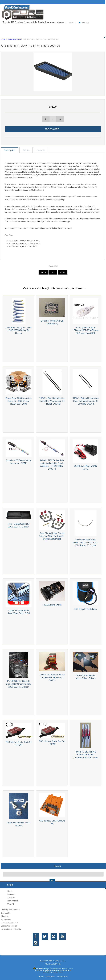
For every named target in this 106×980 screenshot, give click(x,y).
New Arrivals (13, 901)
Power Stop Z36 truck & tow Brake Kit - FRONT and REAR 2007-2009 (19, 401)
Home (3, 39)
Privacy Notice (50, 976)
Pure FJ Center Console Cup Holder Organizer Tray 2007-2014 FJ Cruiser (19, 684)
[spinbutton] (53, 119)
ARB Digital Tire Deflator (86, 609)
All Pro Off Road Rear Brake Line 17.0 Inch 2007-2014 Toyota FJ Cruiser (85, 542)
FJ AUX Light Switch (52, 605)
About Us (26, 28)
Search (57, 866)
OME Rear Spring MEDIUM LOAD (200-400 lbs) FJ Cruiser (19, 330)
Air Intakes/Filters (14, 39)
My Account (6, 919)
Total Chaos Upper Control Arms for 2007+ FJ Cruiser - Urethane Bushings (52, 536)
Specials (11, 898)
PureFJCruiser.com (59, 961)
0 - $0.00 (83, 22)
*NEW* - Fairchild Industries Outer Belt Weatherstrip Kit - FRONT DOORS (52, 401)
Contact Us (65, 28)
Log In (71, 22)
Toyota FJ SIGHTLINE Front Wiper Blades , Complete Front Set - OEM (86, 755)
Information (45, 28)
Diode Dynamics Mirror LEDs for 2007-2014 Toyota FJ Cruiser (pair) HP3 (85, 330)
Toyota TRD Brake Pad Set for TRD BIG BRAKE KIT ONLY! (52, 677)
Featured (11, 894)
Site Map (41, 976)
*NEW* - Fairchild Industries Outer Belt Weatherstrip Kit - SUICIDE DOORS (85, 401)
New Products (86, 28)
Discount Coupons (9, 926)
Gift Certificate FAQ (9, 923)
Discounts (25, 34)
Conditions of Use (62, 976)
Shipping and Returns (10, 910)
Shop (10, 28)
